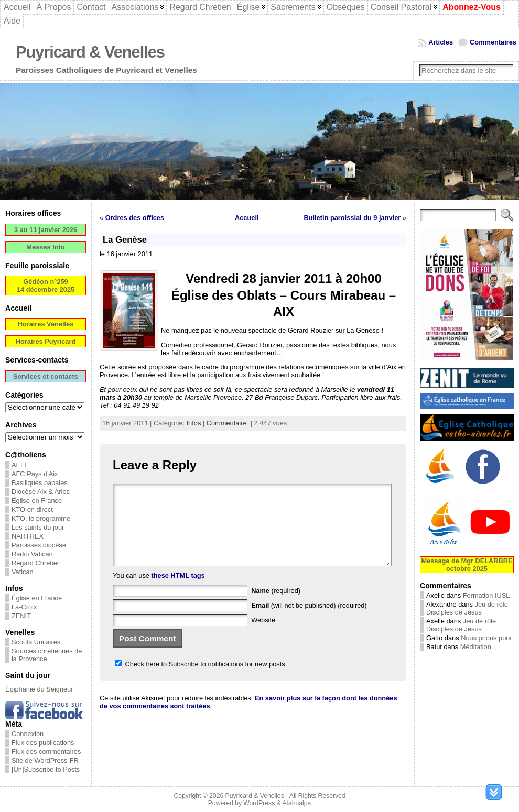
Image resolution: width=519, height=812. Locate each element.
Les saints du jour (38, 527)
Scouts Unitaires (36, 642)
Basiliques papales (40, 483)
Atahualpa (296, 803)
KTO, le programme (41, 518)
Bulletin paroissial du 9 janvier (352, 218)
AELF (20, 465)
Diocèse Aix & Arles (41, 492)
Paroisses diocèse (39, 545)
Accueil (247, 218)
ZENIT (21, 616)
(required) (276, 606)
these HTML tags (178, 591)
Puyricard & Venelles (90, 52)
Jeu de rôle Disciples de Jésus (467, 608)
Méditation (476, 647)
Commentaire (227, 423)
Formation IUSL (486, 595)
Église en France (37, 501)
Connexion (28, 734)
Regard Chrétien (36, 563)
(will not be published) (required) (309, 621)
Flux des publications (43, 743)
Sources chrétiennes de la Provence (47, 655)
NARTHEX (28, 536)
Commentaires (493, 42)
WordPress (259, 803)
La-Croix (24, 607)
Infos (194, 423)
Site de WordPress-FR (45, 760)
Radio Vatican (32, 554)
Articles (441, 42)
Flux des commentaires (46, 751)
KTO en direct (32, 509)
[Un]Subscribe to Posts (46, 769)
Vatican (23, 572)
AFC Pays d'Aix (35, 474)
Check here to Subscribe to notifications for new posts (200, 680)
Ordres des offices (135, 218)
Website (263, 636)
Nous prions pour (486, 638)
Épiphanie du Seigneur (39, 689)
